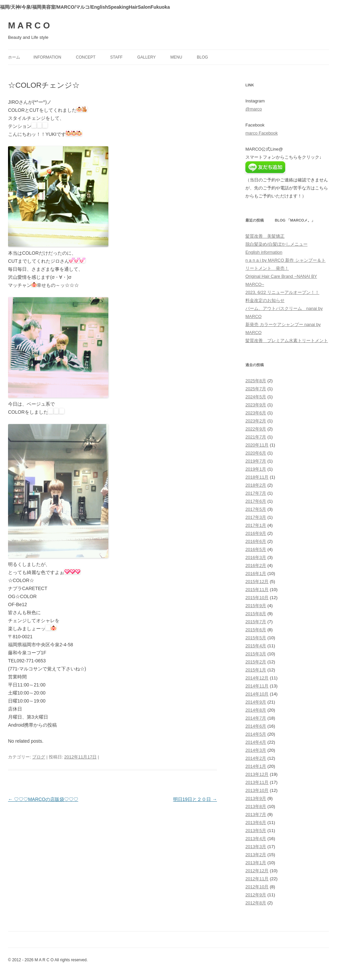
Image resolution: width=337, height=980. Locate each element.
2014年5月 (256, 734)
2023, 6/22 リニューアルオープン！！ (282, 292)
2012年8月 (256, 903)
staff (117, 57)
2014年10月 (257, 694)
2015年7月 (256, 622)
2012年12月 (257, 871)
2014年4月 (256, 742)
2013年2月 (256, 855)
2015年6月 (256, 630)
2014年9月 (256, 702)
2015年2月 (256, 662)
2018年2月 (256, 485)
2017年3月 (256, 517)
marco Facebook (262, 133)
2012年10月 (257, 887)
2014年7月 (256, 718)
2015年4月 (256, 646)
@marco (254, 109)
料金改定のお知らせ (265, 300)
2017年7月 (256, 493)
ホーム (14, 57)
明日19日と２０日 (195, 799)
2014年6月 (256, 726)
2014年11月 (257, 686)
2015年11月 (257, 590)
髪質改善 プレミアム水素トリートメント (287, 341)
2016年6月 (256, 541)
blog (202, 57)
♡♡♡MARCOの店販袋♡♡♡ (43, 799)
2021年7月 (256, 437)
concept (86, 57)
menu (176, 57)
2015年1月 (256, 670)
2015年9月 (256, 606)
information (47, 57)
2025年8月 (256, 381)
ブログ (39, 757)
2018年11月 (257, 477)
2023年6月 (256, 413)
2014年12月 (257, 678)
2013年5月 (256, 831)
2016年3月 (256, 557)
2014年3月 (256, 750)
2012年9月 (256, 895)
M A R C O (29, 25)
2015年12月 (257, 582)
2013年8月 (256, 806)
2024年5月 (256, 397)
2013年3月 (256, 847)
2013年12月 (257, 774)
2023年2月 (256, 421)
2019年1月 (256, 469)
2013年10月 (257, 790)
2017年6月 (256, 501)
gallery (147, 57)
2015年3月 (256, 654)
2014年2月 (256, 758)
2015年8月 (256, 614)
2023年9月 (256, 405)
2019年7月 (256, 461)
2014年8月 (256, 710)
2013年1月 (256, 863)
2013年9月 (256, 798)
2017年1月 (256, 525)
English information (264, 252)
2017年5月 (256, 509)
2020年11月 (257, 445)
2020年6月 (256, 453)
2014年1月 (256, 766)
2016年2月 (256, 565)
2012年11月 (257, 879)
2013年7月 (256, 814)
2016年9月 (256, 533)
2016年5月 (256, 549)
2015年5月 (256, 638)
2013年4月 (256, 839)
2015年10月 (257, 598)
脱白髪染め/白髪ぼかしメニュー (276, 244)
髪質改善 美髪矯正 (265, 236)
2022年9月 (256, 429)
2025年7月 (256, 389)
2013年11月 (257, 782)
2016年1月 (256, 574)
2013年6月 (256, 823)
